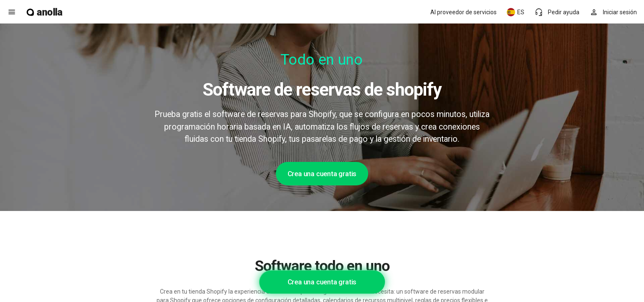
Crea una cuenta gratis (322, 174)
